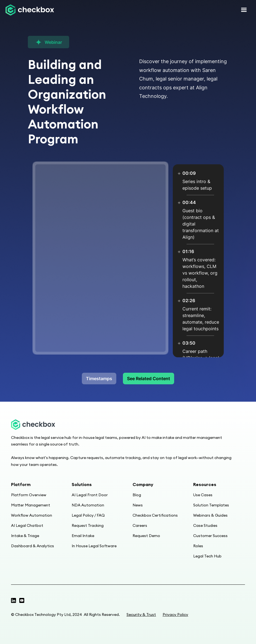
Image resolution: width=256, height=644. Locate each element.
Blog (137, 495)
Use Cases (203, 495)
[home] (30, 10)
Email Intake (83, 536)
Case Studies (205, 525)
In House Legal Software (94, 546)
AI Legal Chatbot (27, 525)
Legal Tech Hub (207, 556)
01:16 (188, 251)
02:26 (189, 300)
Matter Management (31, 505)
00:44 (189, 202)
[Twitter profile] (14, 600)
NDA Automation (88, 505)
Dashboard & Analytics (33, 546)
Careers (140, 525)
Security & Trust (141, 615)
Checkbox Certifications (155, 515)
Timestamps (99, 379)
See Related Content (149, 379)
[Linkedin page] (22, 600)
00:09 (189, 173)
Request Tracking (88, 525)
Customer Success (210, 536)
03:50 (189, 343)
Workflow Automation (32, 515)
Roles (198, 546)
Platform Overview (29, 495)
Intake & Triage (25, 536)
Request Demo (146, 536)
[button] (244, 10)
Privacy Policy (175, 615)
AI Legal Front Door (90, 495)
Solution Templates (211, 505)
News (138, 505)
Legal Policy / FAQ (88, 515)
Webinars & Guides (210, 515)
